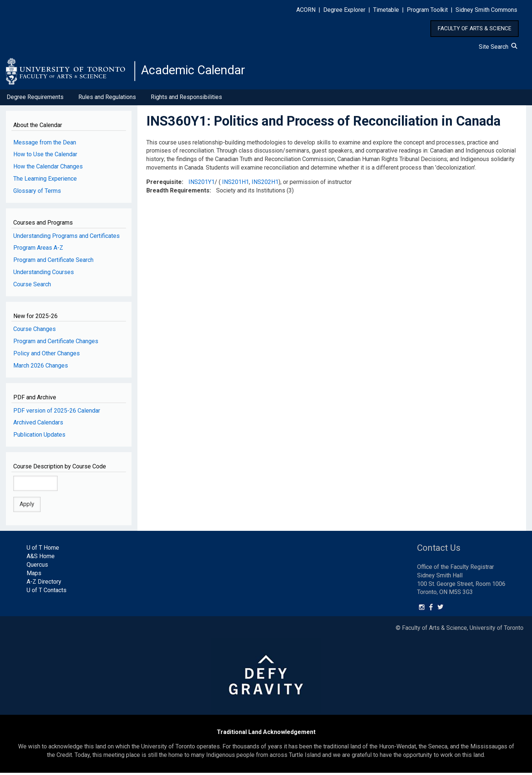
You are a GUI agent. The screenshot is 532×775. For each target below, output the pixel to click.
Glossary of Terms (37, 193)
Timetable (386, 10)
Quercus (37, 567)
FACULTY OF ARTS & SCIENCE (475, 28)
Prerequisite (164, 184)
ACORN (306, 10)
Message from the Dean (45, 144)
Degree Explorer (344, 10)
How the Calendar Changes (48, 169)
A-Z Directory (44, 584)
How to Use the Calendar (45, 156)
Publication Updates (39, 437)
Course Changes (35, 331)
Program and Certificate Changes (56, 343)
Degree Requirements (35, 99)
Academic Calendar (199, 72)
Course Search (32, 286)
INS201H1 (236, 184)
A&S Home (41, 558)
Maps (34, 575)
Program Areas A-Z (38, 250)
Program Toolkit (427, 10)
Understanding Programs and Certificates (66, 238)
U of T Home (43, 550)
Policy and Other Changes (47, 356)
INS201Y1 (202, 184)
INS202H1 (265, 184)
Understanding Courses (44, 274)
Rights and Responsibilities (186, 99)
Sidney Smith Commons (486, 10)
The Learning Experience (45, 181)
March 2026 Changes (41, 368)
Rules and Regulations (107, 99)
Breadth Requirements (178, 193)
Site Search (498, 47)
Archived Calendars (38, 425)
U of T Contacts (47, 592)
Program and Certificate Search (53, 262)
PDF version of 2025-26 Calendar (57, 412)
